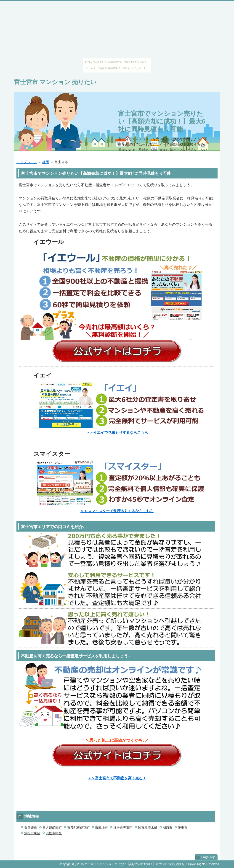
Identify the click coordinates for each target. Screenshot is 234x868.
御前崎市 (31, 828)
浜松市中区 (54, 833)
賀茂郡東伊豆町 (78, 828)
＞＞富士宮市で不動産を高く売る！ (117, 778)
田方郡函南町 (52, 828)
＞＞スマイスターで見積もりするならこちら (117, 511)
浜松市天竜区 (123, 828)
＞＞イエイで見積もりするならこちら (117, 433)
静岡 (46, 162)
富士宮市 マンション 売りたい (55, 82)
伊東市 (183, 828)
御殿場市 (101, 828)
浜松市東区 (32, 833)
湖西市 (168, 828)
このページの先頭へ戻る (206, 857)
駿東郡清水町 (148, 828)
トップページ (27, 162)
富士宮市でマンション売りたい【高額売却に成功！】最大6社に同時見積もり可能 (162, 121)
